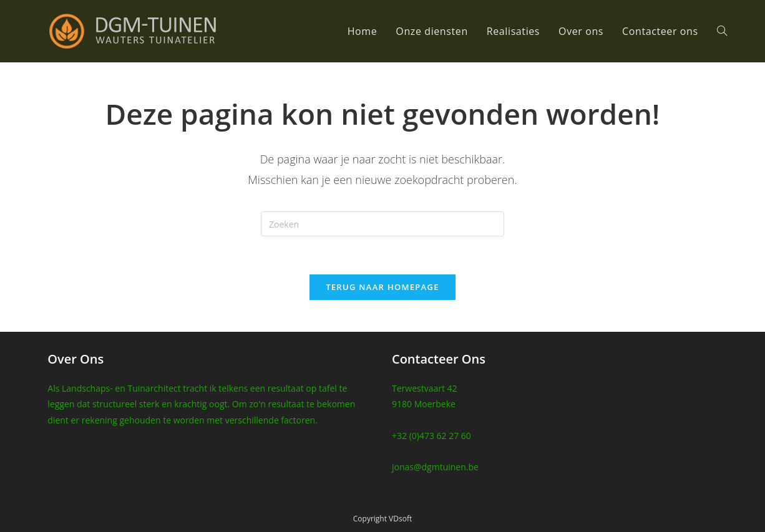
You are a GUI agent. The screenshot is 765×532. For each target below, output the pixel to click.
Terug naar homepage (382, 287)
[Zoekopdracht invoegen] (382, 224)
